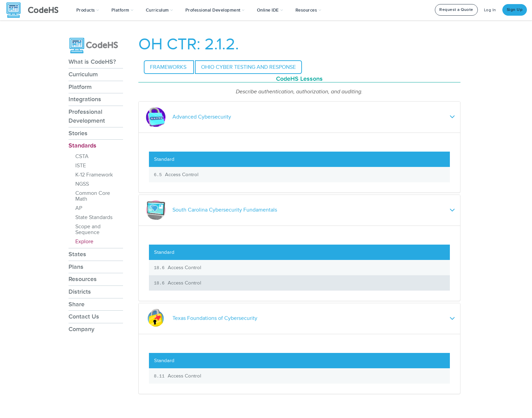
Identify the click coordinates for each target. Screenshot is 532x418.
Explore (84, 242)
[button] (88, 10)
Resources (83, 279)
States (77, 254)
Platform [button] (123, 10)
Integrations (85, 99)
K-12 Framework (94, 175)
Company (81, 329)
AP (79, 208)
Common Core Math (93, 196)
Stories (78, 133)
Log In (490, 10)
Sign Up (515, 10)
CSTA (82, 156)
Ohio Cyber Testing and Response (248, 67)
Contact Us (84, 316)
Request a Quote (456, 10)
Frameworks (169, 67)
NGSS (82, 184)
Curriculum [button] (159, 10)
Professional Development (87, 116)
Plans (76, 267)
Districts (80, 292)
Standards (82, 145)
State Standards (94, 217)
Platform (80, 87)
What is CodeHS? (92, 62)
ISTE (81, 166)
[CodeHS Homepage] (35, 10)
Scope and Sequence (88, 229)
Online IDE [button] (270, 10)
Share (77, 304)
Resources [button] (308, 10)
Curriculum (83, 74)
